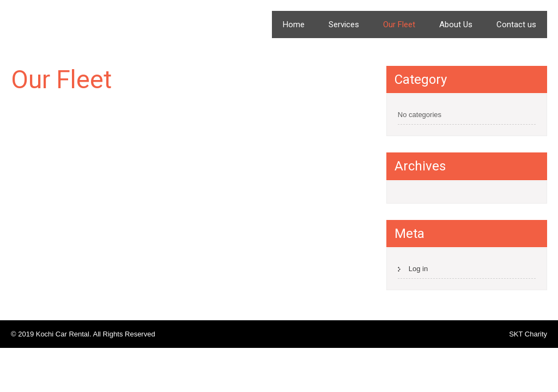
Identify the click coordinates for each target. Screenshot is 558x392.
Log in (418, 269)
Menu (531, 16)
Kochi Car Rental (84, 20)
